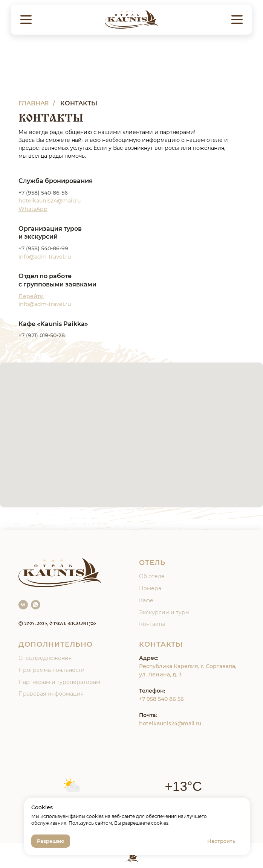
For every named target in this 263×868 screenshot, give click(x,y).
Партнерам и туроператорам (59, 682)
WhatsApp (33, 209)
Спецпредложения (45, 658)
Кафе (146, 600)
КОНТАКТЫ (79, 103)
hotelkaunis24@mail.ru (170, 723)
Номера (150, 588)
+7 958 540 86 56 (161, 699)
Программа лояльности (52, 670)
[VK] (23, 605)
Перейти (31, 296)
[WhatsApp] (36, 605)
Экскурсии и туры (164, 612)
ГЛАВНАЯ (34, 103)
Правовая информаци (50, 694)
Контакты (152, 624)
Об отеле (152, 576)
